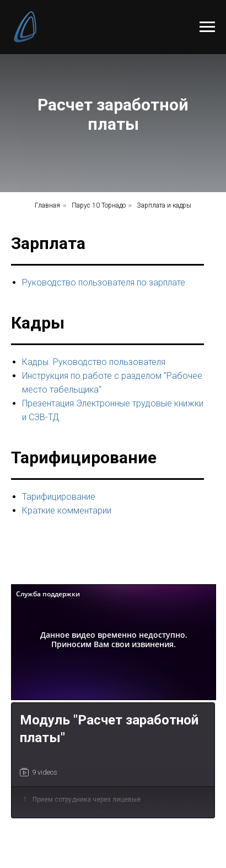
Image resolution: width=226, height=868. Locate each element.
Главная (47, 205)
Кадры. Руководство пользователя (94, 362)
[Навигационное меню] (207, 27)
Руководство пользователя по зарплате (104, 282)
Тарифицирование (59, 497)
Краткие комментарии (67, 510)
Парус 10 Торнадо (99, 205)
